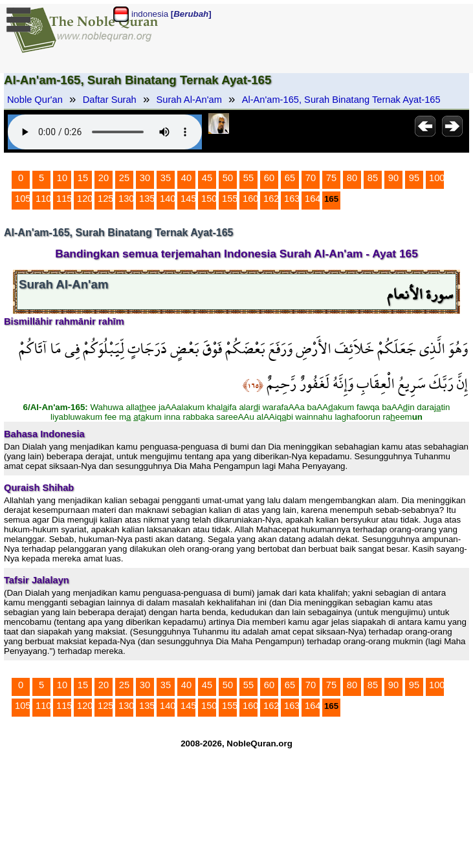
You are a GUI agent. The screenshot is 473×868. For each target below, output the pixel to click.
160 (250, 199)
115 (64, 199)
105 (23, 199)
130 (126, 199)
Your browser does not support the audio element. (105, 132)
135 (147, 199)
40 (186, 178)
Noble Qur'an (35, 100)
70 (311, 178)
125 (105, 199)
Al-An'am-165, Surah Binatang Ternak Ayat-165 (341, 100)
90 (393, 178)
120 (85, 199)
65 (290, 178)
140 (168, 199)
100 (437, 178)
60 (269, 178)
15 (83, 178)
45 (207, 178)
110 (43, 199)
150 (209, 199)
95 (414, 178)
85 (373, 178)
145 (188, 199)
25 (124, 178)
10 (62, 178)
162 (271, 199)
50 (228, 178)
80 (352, 178)
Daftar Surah (110, 100)
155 (230, 199)
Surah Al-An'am (189, 100)
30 (145, 178)
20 (104, 178)
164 (313, 199)
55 (248, 178)
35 (166, 178)
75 (331, 178)
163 (292, 199)
